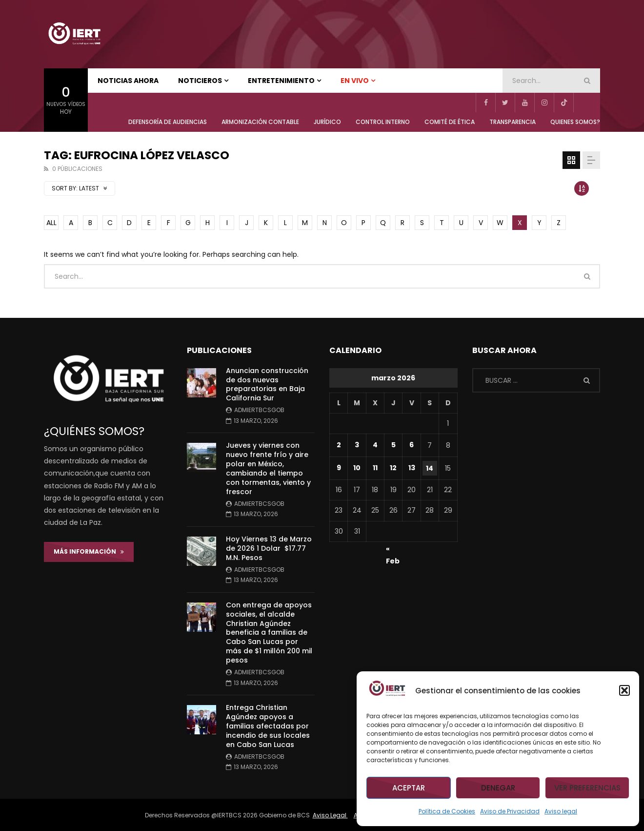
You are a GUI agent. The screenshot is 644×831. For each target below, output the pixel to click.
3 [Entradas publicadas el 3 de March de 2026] (357, 445)
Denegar (498, 788)
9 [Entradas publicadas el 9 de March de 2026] (339, 468)
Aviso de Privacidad (510, 811)
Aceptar (409, 788)
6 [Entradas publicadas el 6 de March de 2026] (412, 445)
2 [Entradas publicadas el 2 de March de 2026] (339, 445)
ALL (51, 223)
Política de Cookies (447, 811)
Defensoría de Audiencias (168, 122)
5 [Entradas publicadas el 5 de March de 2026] (393, 445)
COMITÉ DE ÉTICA (450, 122)
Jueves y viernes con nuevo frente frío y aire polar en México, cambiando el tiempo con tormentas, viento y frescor (268, 468)
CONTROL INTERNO (383, 122)
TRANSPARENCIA (513, 122)
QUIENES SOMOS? (575, 122)
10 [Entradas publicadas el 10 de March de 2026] (357, 468)
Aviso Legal (330, 815)
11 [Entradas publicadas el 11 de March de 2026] (375, 468)
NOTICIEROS (200, 81)
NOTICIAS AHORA (128, 81)
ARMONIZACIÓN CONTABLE (260, 122)
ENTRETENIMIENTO (281, 81)
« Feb (393, 550)
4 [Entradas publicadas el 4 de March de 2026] (375, 445)
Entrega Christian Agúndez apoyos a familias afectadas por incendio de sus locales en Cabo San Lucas (268, 726)
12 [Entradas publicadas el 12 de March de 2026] (393, 468)
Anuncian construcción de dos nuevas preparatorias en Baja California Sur (267, 384)
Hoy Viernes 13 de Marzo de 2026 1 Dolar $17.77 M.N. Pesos (269, 548)
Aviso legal (561, 811)
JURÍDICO (327, 122)
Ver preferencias (587, 788)
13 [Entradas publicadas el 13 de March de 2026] (412, 468)
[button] (624, 690)
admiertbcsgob (259, 410)
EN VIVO (355, 81)
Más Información (89, 551)
